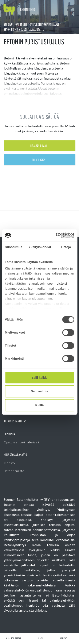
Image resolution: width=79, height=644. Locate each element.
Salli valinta (39, 391)
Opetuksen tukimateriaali (44, 24)
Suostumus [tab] (14, 247)
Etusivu (8, 24)
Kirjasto (9, 463)
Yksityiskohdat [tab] (40, 247)
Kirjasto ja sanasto (15, 455)
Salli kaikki (39, 378)
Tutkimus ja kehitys (15, 421)
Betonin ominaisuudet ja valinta (22, 29)
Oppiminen (21, 24)
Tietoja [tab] (66, 247)
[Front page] (19, 10)
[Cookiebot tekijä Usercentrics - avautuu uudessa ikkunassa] (56, 235)
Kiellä (39, 405)
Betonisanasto (14, 471)
